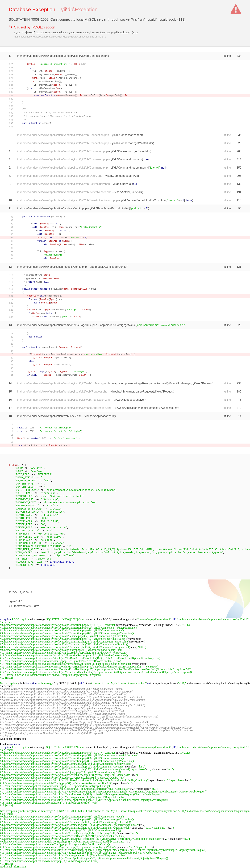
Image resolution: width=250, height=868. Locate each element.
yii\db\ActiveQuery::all (128, 192)
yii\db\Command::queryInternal (130, 168)
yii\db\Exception (79, 9)
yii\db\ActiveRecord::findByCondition (143, 200)
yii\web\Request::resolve (129, 400)
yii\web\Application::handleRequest (136, 408)
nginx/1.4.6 (15, 601)
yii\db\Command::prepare (126, 159)
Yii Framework (18, 606)
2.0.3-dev (33, 606)
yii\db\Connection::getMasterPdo (132, 143)
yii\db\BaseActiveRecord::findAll (109, 208)
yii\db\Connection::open (127, 135)
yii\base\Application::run (99, 416)
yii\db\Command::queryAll (121, 176)
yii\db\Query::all (123, 184)
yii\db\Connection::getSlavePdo (130, 151)
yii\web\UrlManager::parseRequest (132, 392)
